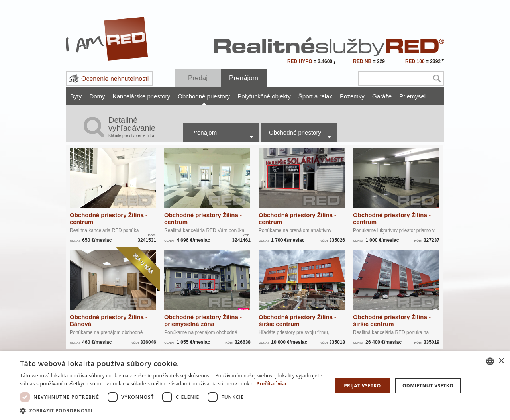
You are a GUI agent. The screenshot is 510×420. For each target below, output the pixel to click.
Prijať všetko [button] (362, 386)
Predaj (198, 78)
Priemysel (412, 96)
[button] (172, 410)
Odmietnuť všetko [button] (428, 386)
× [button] (501, 361)
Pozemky (352, 96)
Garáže (382, 96)
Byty (76, 96)
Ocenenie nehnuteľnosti (115, 79)
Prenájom (244, 78)
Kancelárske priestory (141, 96)
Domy (97, 96)
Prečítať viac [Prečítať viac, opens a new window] (272, 384)
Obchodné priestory (204, 96)
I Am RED (107, 39)
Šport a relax (315, 96)
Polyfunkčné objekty (264, 96)
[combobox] (490, 361)
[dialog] (255, 386)
